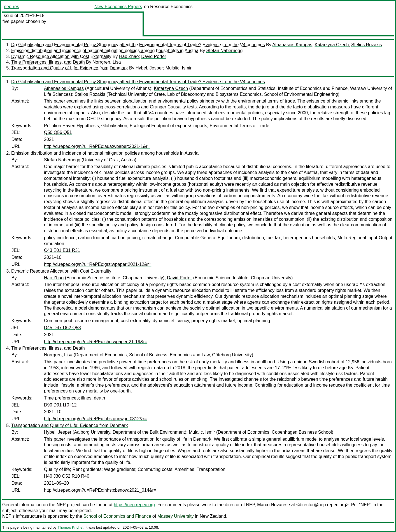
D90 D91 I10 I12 (60, 405)
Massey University (176, 516)
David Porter (154, 56)
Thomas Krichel (70, 527)
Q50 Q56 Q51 (58, 132)
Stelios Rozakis (366, 45)
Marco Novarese (273, 505)
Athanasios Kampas (292, 45)
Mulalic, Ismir (179, 68)
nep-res (11, 7)
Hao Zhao (129, 56)
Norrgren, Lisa (107, 62)
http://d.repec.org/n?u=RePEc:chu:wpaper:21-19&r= (96, 342)
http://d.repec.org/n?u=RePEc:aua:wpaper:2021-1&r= (97, 146)
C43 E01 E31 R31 (62, 250)
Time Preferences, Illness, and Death (48, 62)
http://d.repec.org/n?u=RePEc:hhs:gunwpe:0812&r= (95, 419)
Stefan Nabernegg (224, 51)
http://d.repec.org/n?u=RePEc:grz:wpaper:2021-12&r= (98, 264)
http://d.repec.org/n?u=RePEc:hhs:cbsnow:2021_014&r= (100, 490)
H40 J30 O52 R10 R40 (67, 476)
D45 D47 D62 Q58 (62, 328)
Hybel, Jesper (149, 68)
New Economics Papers (118, 7)
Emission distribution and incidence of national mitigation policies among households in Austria (105, 51)
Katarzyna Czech (332, 45)
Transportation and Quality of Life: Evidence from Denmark (70, 68)
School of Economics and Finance (117, 516)
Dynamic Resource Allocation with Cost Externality (61, 56)
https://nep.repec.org (134, 505)
